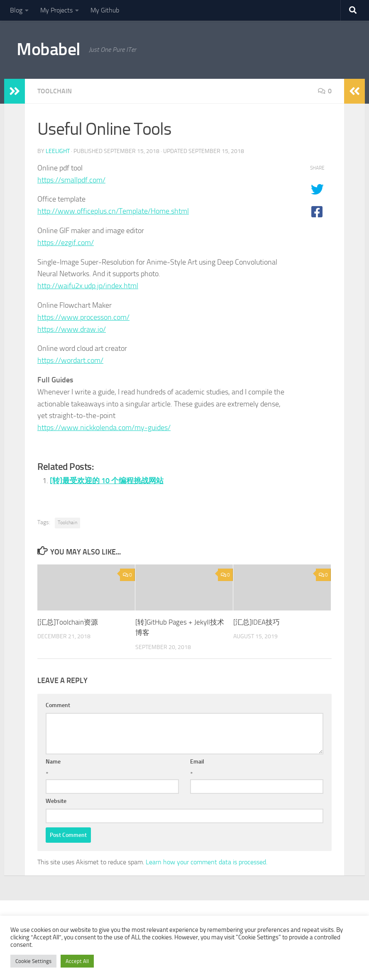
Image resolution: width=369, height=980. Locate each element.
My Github (105, 10)
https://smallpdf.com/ (71, 180)
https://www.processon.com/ (83, 317)
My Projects (56, 10)
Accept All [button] (77, 961)
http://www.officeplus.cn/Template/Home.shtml (113, 211)
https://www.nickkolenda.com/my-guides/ (104, 428)
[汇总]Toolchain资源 (68, 622)
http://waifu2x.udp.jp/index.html (88, 286)
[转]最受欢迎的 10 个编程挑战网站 (107, 481)
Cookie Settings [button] (33, 961)
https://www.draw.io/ (72, 329)
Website (56, 801)
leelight (58, 151)
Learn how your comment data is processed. (206, 862)
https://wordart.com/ (70, 360)
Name (53, 762)
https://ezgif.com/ (66, 243)
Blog (16, 10)
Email (197, 762)
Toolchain (55, 91)
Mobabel (49, 49)
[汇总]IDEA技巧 (257, 622)
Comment (58, 705)
